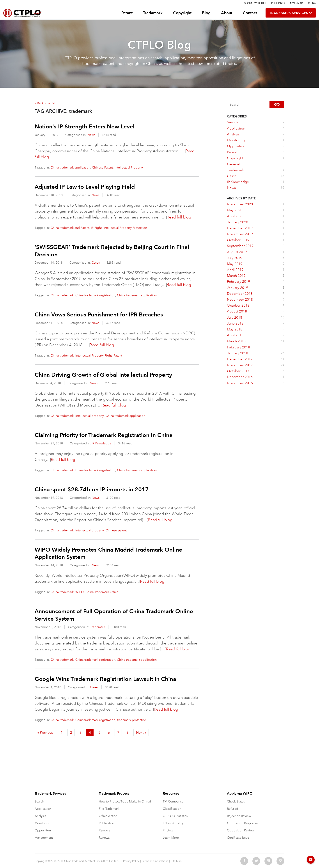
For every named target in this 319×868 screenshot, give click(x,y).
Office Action (108, 816)
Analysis (40, 816)
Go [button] (277, 104)
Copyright (182, 13)
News (91, 135)
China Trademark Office (102, 592)
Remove (105, 830)
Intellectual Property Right (94, 356)
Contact (250, 13)
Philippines (278, 3)
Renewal (105, 838)
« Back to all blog (47, 103)
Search (39, 801)
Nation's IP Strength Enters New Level (85, 126)
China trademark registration (95, 295)
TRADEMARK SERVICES (291, 13)
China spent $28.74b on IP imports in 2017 (92, 489)
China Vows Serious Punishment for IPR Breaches (99, 314)
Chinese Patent (102, 168)
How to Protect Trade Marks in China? (125, 801)
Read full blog (179, 217)
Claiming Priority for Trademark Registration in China (104, 435)
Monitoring (43, 823)
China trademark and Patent (70, 228)
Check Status (236, 801)
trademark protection (132, 720)
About (227, 13)
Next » (141, 732)
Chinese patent (116, 530)
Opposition (43, 830)
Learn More (171, 838)
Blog (206, 13)
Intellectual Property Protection (125, 228)
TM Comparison (174, 801)
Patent (127, 13)
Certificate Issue (238, 838)
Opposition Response (242, 823)
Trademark (153, 13)
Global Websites (255, 3)
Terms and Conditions (155, 861)
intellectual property (90, 416)
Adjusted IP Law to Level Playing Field (85, 187)
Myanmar (296, 3)
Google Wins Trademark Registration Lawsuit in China (105, 679)
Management (44, 838)
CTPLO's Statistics (175, 816)
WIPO (80, 592)
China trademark (62, 295)
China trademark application (70, 168)
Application (43, 809)
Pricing (168, 830)
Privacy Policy (131, 861)
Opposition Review (240, 830)
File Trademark (109, 809)
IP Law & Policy (173, 823)
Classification (172, 809)
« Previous (45, 732)
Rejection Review (239, 816)
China (312, 3)
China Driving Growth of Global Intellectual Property (103, 375)
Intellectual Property (129, 168)
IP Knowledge (102, 443)
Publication (107, 823)
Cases (96, 263)
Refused (233, 809)
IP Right (96, 228)
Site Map (176, 861)
